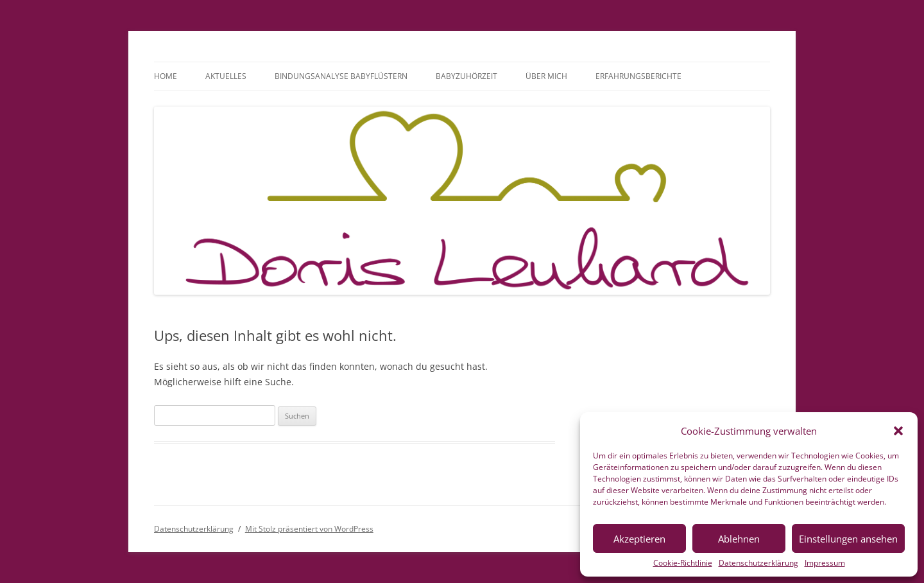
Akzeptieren (639, 539)
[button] (898, 431)
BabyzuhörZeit (466, 76)
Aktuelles (226, 76)
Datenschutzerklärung (758, 563)
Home (166, 76)
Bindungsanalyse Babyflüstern (341, 76)
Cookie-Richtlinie (683, 563)
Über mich (546, 76)
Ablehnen (739, 539)
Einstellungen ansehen (848, 539)
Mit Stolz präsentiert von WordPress (309, 529)
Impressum (825, 563)
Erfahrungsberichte (638, 76)
